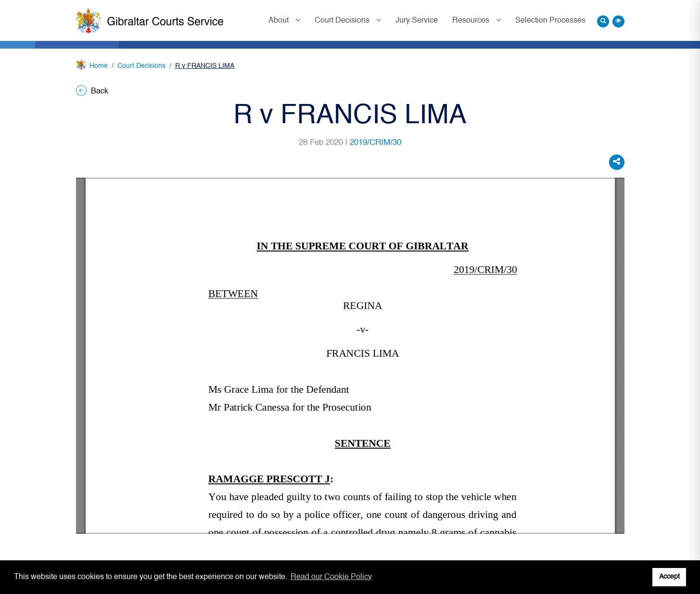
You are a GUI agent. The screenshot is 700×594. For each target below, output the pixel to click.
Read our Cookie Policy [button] (331, 577)
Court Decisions (343, 21)
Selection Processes (550, 21)
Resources (472, 21)
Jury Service (417, 21)
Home (99, 66)
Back (92, 91)
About (280, 21)
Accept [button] (669, 577)
